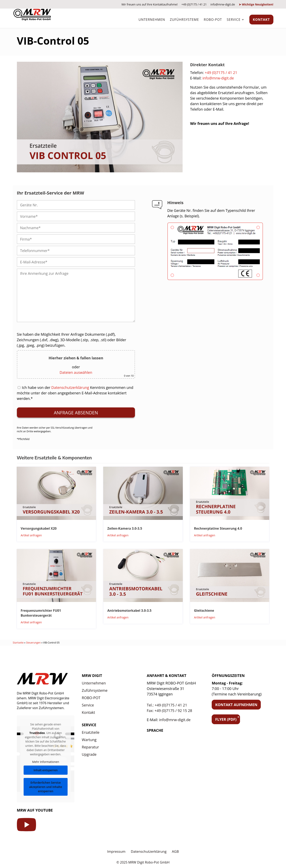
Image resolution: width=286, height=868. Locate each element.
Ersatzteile (91, 732)
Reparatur (90, 747)
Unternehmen (152, 20)
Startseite (18, 643)
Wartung (89, 740)
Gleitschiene (204, 611)
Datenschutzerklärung (70, 387)
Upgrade (89, 754)
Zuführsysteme (184, 20)
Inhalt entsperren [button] (45, 770)
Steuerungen (33, 643)
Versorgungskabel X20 (39, 528)
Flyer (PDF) (226, 719)
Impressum (116, 851)
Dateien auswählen (76, 372)
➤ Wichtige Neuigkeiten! (256, 4)
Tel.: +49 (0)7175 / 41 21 (167, 705)
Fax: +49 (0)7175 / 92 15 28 (169, 711)
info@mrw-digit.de (223, 4)
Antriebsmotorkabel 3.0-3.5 (129, 611)
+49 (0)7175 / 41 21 (194, 4)
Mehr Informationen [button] (45, 762)
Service (234, 20)
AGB (175, 851)
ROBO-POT (213, 20)
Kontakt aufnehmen (236, 705)
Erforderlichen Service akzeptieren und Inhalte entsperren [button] (46, 787)
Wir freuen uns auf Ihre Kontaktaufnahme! (150, 4)
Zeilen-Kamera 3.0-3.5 (125, 528)
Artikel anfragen (31, 535)
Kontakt (261, 20)
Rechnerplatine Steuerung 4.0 (218, 528)
